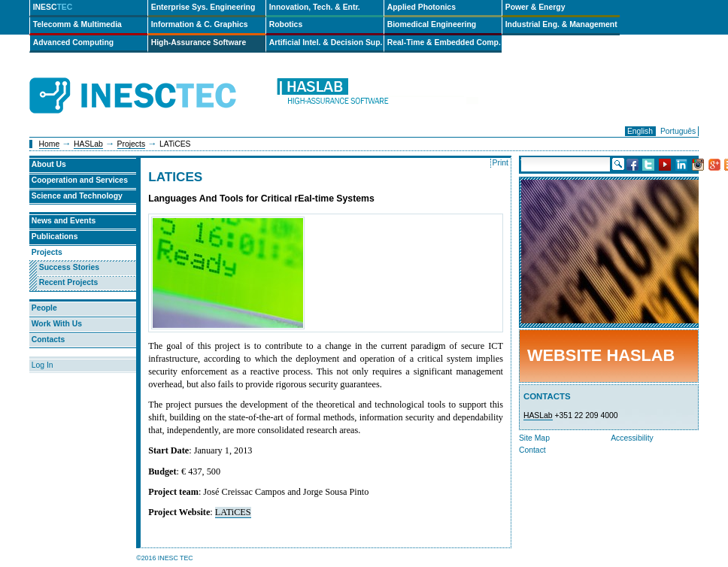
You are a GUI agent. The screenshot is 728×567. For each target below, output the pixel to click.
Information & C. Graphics (200, 24)
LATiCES (233, 512)
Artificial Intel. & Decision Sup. (326, 42)
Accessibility (632, 438)
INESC (53, 7)
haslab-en (377, 96)
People (44, 308)
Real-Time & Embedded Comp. (444, 42)
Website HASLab (601, 355)
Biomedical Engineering (432, 24)
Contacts (48, 340)
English (640, 131)
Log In (42, 365)
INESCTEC (150, 79)
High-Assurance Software (199, 42)
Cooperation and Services (80, 180)
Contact (532, 450)
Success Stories (69, 267)
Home (50, 144)
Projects (132, 144)
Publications (55, 237)
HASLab (88, 144)
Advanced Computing (73, 42)
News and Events (64, 221)
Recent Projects (69, 282)
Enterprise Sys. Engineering (203, 7)
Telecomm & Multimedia (77, 24)
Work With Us (57, 324)
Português (678, 131)
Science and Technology (77, 196)
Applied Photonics (422, 7)
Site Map (534, 438)
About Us (49, 164)
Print (501, 163)
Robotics (286, 24)
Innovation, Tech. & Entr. (315, 7)
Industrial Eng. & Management (561, 24)
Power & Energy (535, 7)
